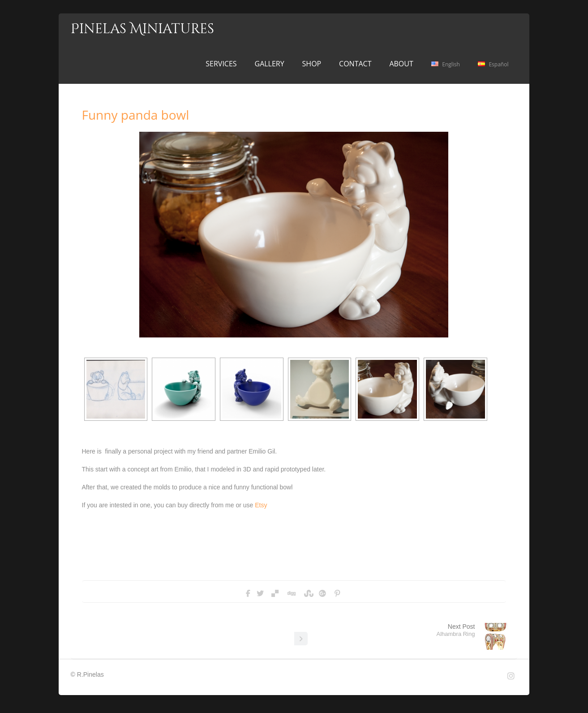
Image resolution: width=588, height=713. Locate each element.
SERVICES (221, 64)
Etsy (261, 505)
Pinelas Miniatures (142, 29)
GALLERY (270, 64)
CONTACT (355, 64)
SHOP (312, 64)
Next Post (455, 630)
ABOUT (401, 64)
